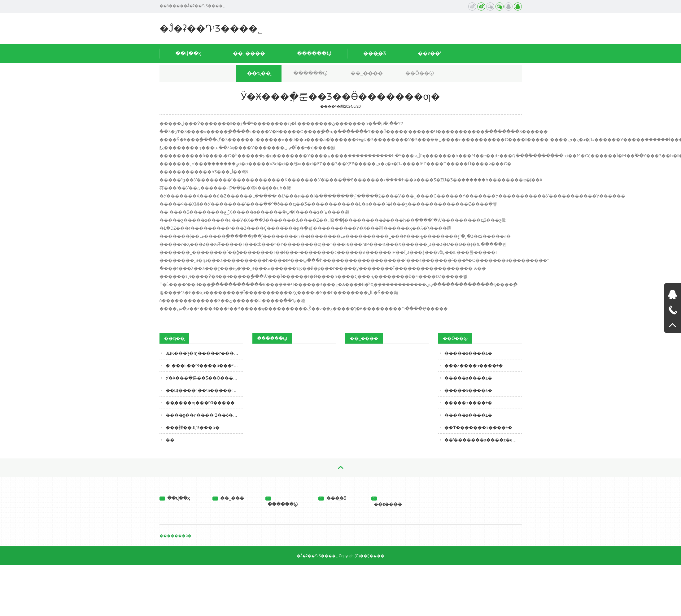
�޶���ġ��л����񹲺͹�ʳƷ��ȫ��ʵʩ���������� (204, 415)
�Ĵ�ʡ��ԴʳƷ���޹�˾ (211, 28)
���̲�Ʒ (375, 53)
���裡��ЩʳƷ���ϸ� (193, 427)
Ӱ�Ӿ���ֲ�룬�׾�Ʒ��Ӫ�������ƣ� (204, 378)
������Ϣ (314, 53)
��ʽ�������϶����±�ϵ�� (483, 440)
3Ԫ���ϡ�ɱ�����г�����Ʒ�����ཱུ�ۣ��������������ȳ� (204, 353)
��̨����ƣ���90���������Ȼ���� (204, 403)
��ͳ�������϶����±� (478, 427)
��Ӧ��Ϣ (420, 73)
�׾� (170, 440)
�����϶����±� (468, 353)
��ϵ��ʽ (429, 53)
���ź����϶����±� (474, 366)
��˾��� (228, 498)
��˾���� (249, 53)
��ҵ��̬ (259, 73)
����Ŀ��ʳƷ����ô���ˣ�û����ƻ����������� (204, 366)
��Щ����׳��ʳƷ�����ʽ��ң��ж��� (204, 390)
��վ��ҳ (188, 53)
